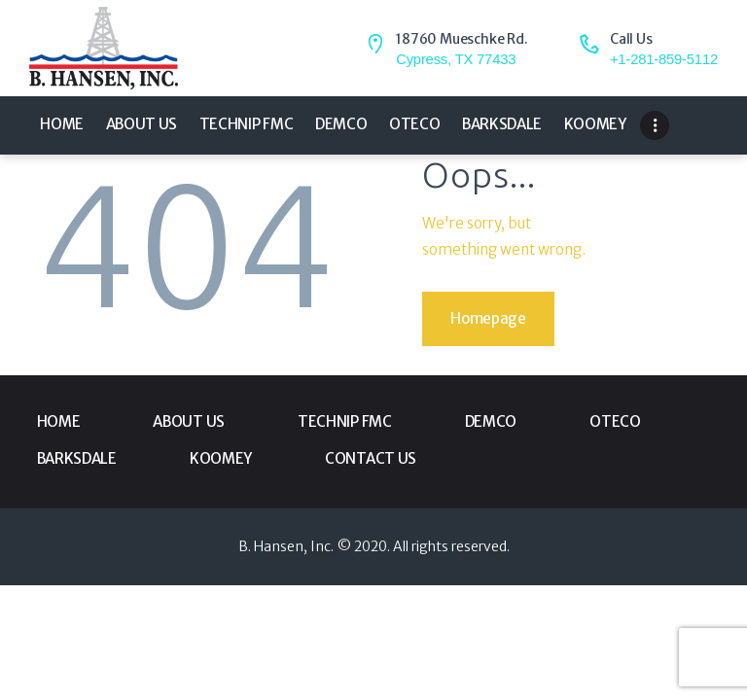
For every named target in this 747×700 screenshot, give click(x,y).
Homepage (488, 318)
